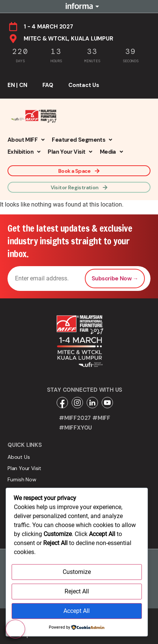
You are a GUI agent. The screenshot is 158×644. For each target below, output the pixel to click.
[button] (26, 140)
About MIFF (26, 140)
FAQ (48, 85)
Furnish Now (22, 479)
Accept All (77, 611)
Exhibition (24, 152)
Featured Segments (82, 140)
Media (111, 152)
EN (11, 85)
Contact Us (84, 85)
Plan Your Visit (70, 152)
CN (23, 85)
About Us (19, 457)
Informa (79, 6)
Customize (77, 572)
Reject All (77, 591)
